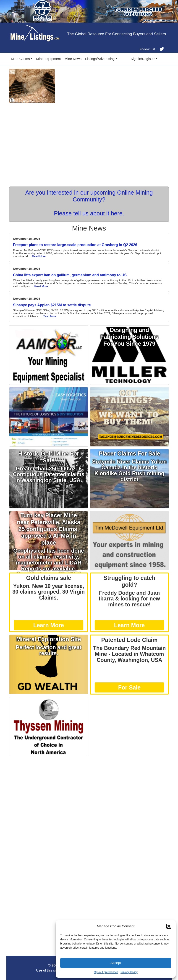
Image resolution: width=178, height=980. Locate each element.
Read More (39, 256)
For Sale (129, 687)
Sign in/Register (143, 59)
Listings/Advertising (100, 59)
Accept (116, 963)
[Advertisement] (89, 791)
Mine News (73, 59)
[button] (169, 926)
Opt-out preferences (106, 972)
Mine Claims (20, 59)
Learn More (49, 625)
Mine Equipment (48, 59)
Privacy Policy (129, 972)
